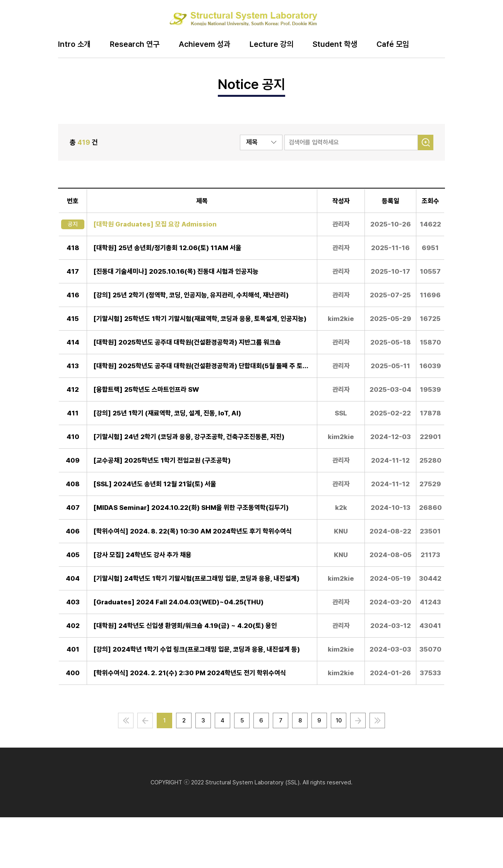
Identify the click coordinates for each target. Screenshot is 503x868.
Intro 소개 (74, 45)
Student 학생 (335, 45)
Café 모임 (393, 45)
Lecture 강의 (271, 45)
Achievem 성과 (204, 45)
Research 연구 (135, 45)
